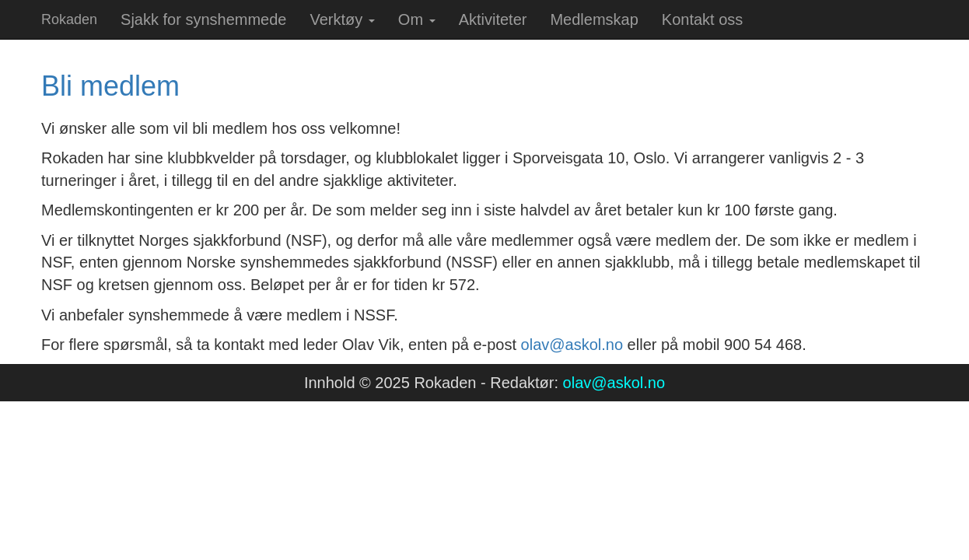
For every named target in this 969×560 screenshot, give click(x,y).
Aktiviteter (493, 19)
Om (417, 19)
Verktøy (342, 19)
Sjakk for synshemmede (203, 19)
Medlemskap (594, 19)
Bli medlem (110, 86)
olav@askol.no (572, 345)
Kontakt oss (703, 19)
